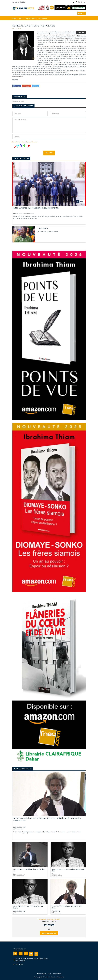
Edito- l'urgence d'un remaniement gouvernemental (36, 208)
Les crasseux (43, 228)
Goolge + (27, 86)
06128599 (49, 925)
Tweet (36, 86)
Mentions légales (41, 974)
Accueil (14, 19)
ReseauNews (60, 977)
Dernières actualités (22, 769)
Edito (21, 19)
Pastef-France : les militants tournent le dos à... (29, 870)
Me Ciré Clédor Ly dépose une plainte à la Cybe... (67, 907)
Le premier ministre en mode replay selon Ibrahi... (28, 907)
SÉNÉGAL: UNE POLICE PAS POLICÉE (36, 19)
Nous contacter (49, 933)
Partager (17, 86)
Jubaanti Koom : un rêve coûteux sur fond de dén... (68, 870)
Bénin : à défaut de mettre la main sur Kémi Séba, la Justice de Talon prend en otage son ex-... (47, 819)
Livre (49, 974)
